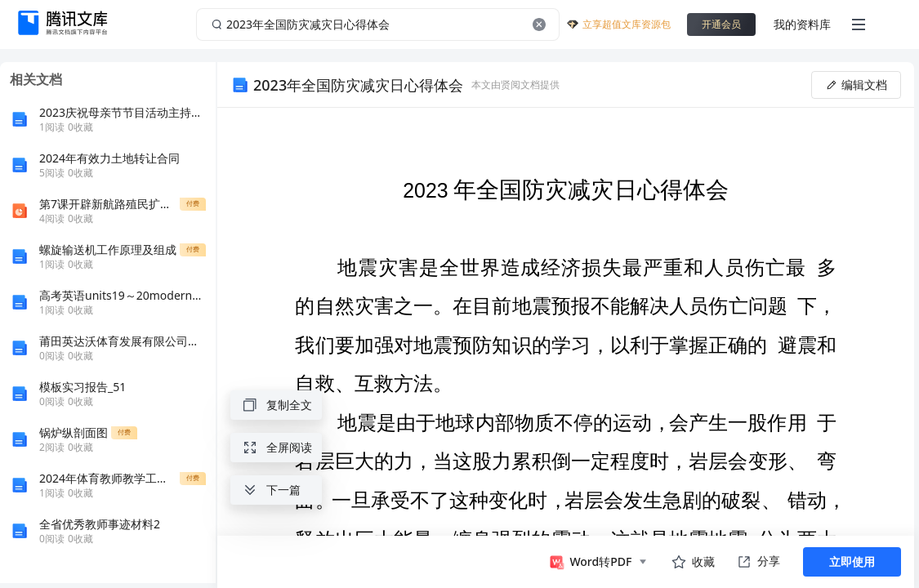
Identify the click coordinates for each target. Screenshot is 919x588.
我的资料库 (802, 24)
